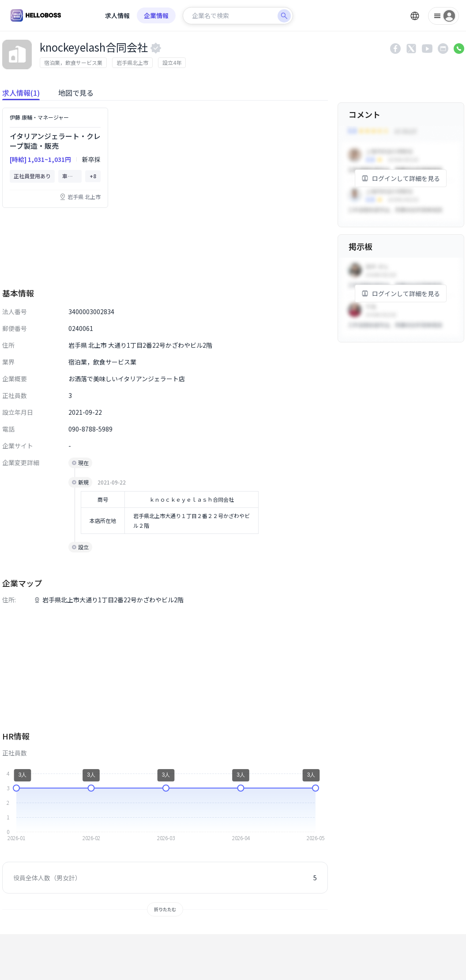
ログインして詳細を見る (401, 178)
